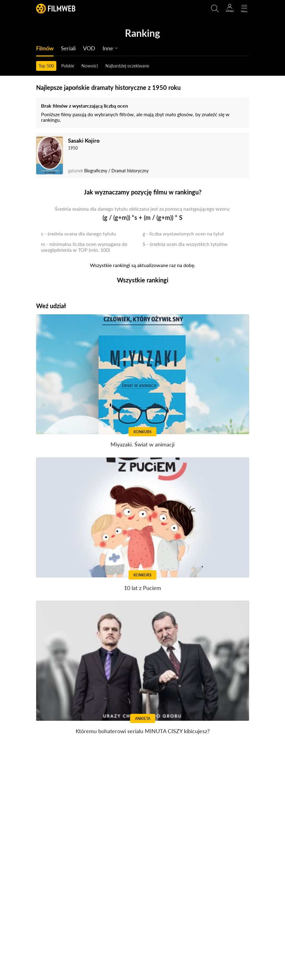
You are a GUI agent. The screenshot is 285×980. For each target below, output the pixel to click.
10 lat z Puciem (142, 588)
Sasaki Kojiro (84, 140)
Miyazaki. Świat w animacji (142, 444)
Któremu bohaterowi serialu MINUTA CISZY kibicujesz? (143, 731)
